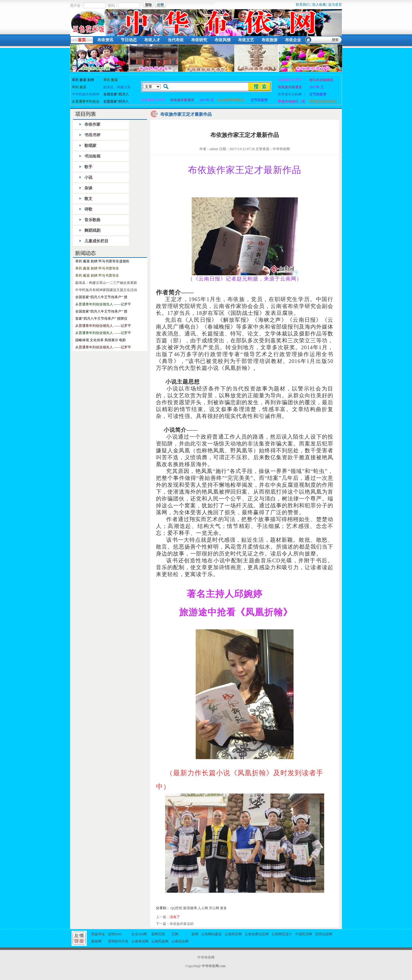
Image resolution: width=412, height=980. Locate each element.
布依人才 (152, 40)
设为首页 (335, 5)
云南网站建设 (211, 934)
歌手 (88, 167)
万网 (175, 934)
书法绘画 (92, 156)
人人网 (203, 908)
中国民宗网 (304, 934)
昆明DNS (115, 934)
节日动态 (129, 40)
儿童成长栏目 (96, 241)
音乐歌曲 (92, 220)
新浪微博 (190, 908)
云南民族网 (160, 941)
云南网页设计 (282, 934)
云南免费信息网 (257, 934)
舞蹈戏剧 (92, 230)
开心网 (214, 908)
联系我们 (303, 5)
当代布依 (176, 40)
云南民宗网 (233, 934)
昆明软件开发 (118, 941)
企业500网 (139, 934)
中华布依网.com (214, 966)
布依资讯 (105, 40)
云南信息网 (180, 941)
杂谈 (88, 188)
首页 (82, 40)
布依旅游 (270, 40)
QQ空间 (176, 908)
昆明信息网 (324, 934)
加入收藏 (319, 5)
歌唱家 (90, 146)
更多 (223, 908)
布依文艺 (246, 40)
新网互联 (158, 934)
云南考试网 (140, 941)
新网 (195, 934)
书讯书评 (92, 135)
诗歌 (88, 209)
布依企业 (293, 40)
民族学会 (98, 934)
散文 (88, 199)
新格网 (96, 941)
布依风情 (223, 40)
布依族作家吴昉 (182, 924)
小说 (88, 177)
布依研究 (199, 40)
